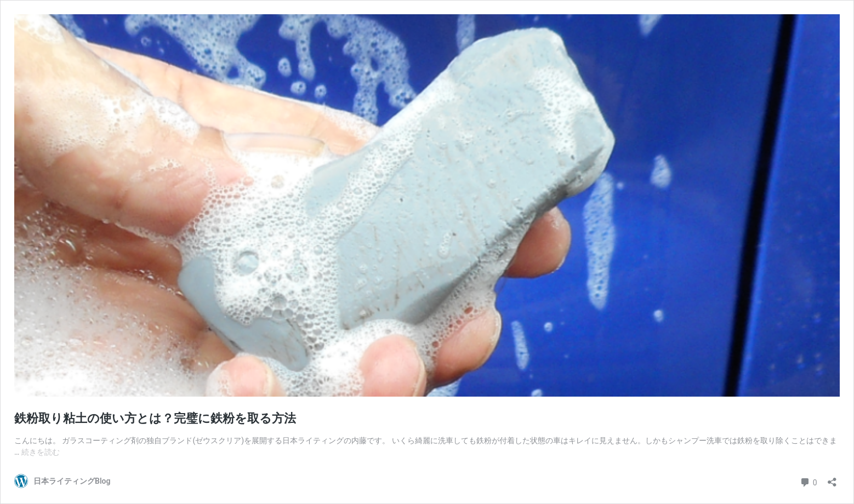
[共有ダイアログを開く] (832, 479)
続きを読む (41, 452)
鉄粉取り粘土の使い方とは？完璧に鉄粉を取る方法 (155, 418)
